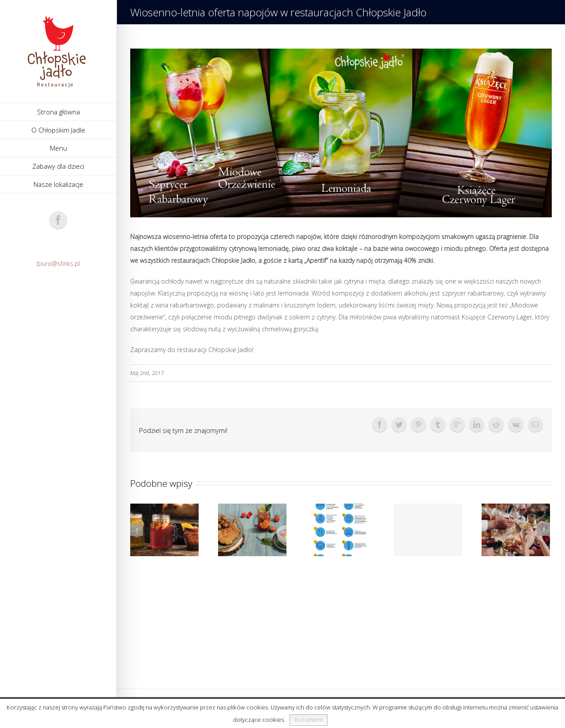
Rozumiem (309, 720)
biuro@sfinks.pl (58, 264)
